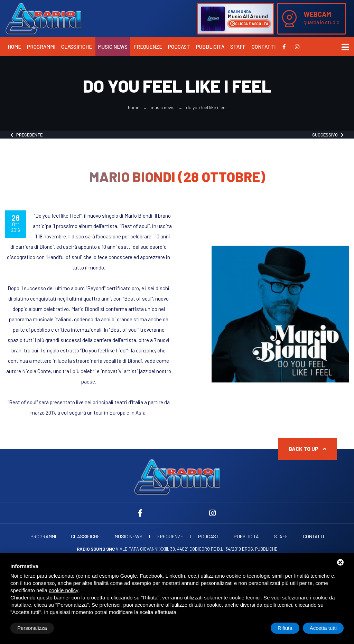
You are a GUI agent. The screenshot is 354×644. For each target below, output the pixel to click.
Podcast (179, 47)
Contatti (264, 47)
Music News (113, 47)
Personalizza (32, 628)
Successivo (328, 135)
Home (14, 47)
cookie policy (64, 590)
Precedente (26, 135)
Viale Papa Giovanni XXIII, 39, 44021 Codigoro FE (146, 549)
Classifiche (77, 47)
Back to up (308, 449)
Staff (238, 47)
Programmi (41, 47)
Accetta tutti (323, 628)
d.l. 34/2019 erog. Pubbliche (247, 549)
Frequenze (148, 47)
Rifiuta (285, 628)
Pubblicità (210, 47)
